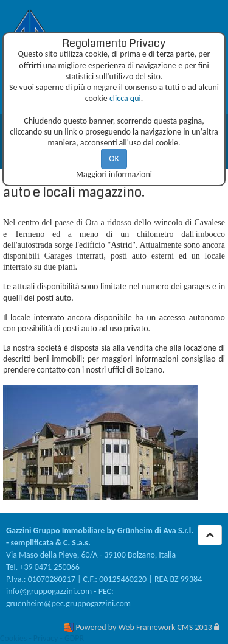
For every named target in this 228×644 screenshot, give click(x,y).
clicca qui (125, 98)
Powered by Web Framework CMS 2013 (143, 627)
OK (114, 159)
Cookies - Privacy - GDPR (42, 638)
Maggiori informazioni (114, 174)
